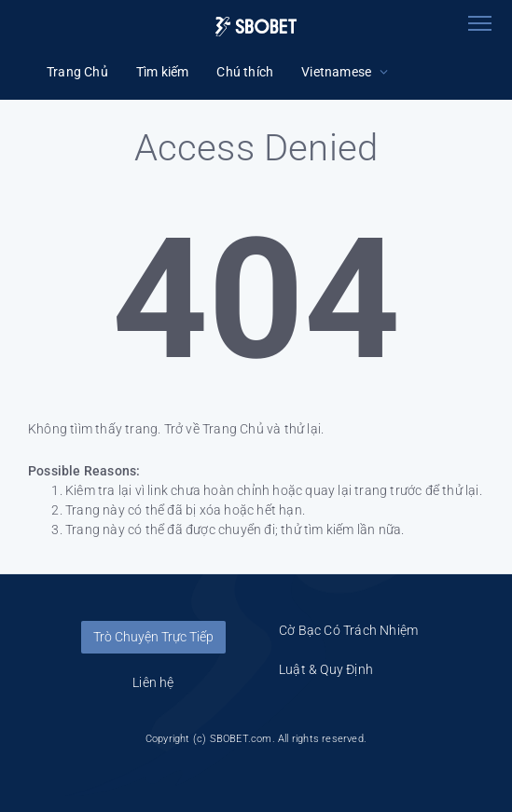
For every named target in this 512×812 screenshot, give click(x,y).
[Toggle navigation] (479, 23)
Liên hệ (153, 682)
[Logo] (256, 27)
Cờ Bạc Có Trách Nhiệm (348, 630)
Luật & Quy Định (326, 669)
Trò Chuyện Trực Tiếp (153, 637)
